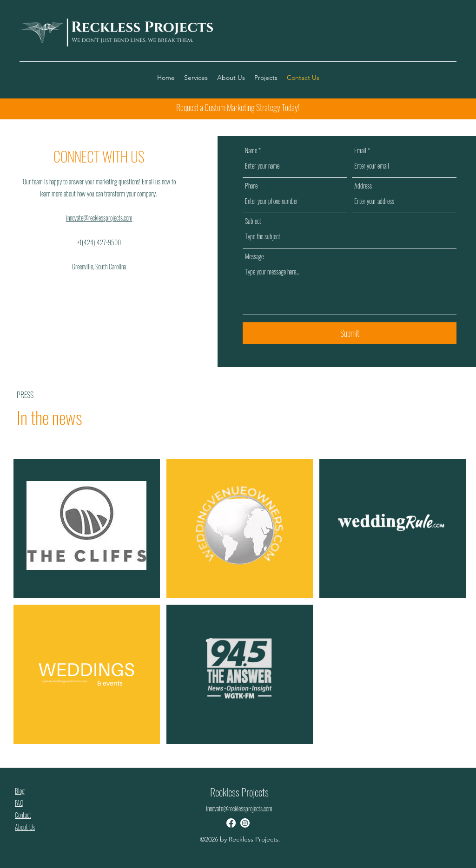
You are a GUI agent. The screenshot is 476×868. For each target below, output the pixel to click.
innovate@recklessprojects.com (99, 218)
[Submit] (350, 333)
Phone (251, 186)
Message (254, 256)
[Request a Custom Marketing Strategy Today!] (238, 108)
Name (251, 150)
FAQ (19, 803)
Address (363, 186)
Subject (253, 221)
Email (360, 150)
